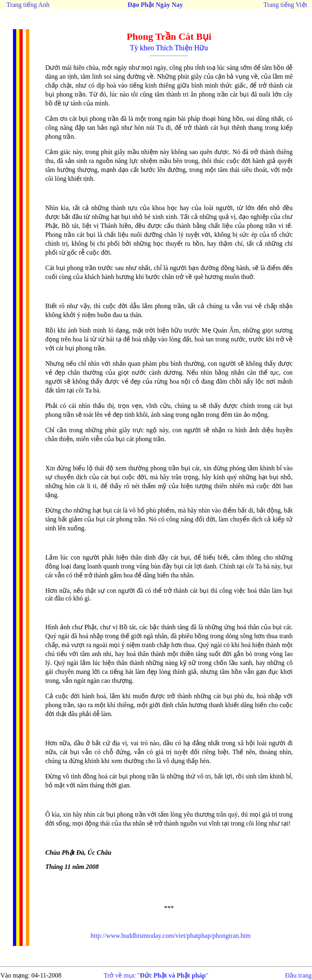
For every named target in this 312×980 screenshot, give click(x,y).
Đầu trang (298, 975)
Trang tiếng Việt (285, 5)
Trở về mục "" (156, 975)
